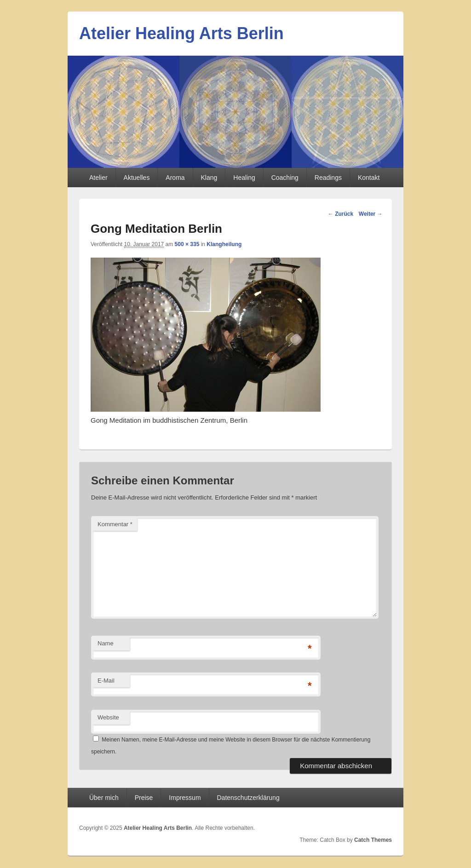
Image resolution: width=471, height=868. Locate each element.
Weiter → (371, 214)
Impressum (185, 798)
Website (108, 717)
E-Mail (106, 681)
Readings (328, 178)
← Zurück (341, 214)
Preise (144, 798)
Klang (209, 178)
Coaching (285, 178)
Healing (244, 178)
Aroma (175, 178)
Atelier (98, 178)
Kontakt (369, 178)
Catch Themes (373, 840)
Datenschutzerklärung (248, 798)
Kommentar (115, 524)
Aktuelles (137, 178)
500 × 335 (187, 244)
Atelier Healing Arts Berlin (181, 33)
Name (106, 643)
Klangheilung (224, 244)
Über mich (104, 798)
